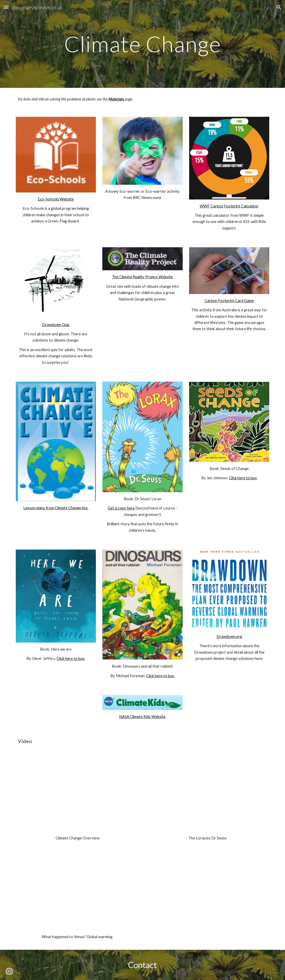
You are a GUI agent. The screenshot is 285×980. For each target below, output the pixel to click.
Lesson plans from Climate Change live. (56, 508)
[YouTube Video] (78, 795)
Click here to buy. (243, 478)
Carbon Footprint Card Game (229, 301)
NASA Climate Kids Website (142, 717)
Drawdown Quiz (56, 325)
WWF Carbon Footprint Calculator (229, 206)
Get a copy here (121, 508)
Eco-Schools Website (56, 199)
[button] (6, 7)
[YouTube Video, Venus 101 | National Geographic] (78, 894)
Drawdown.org (229, 636)
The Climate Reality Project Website (142, 277)
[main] (143, 44)
